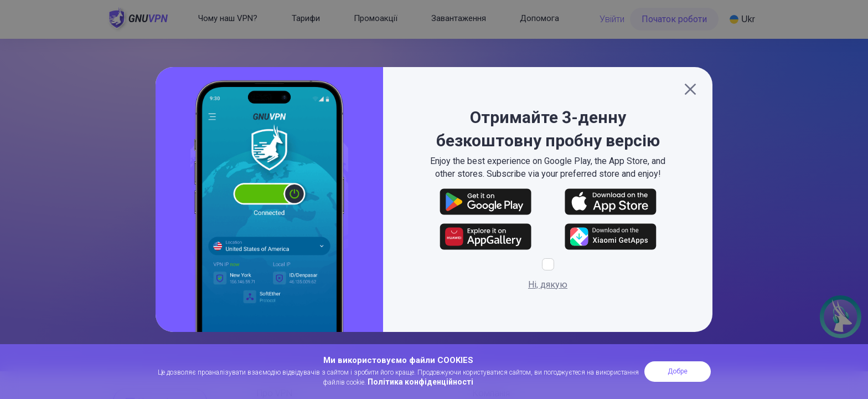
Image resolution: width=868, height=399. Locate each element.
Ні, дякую (548, 285)
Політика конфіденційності (420, 382)
